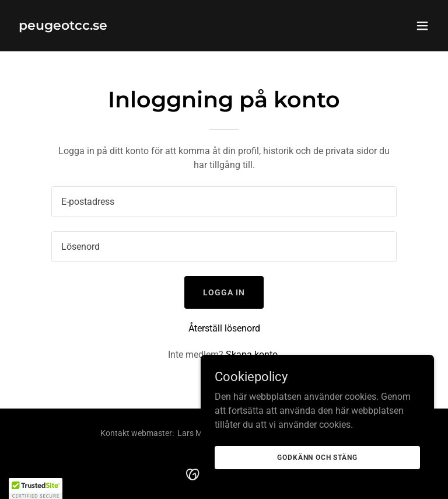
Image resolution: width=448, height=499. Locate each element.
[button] (422, 26)
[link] (63, 27)
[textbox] (224, 202)
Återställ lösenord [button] (224, 328)
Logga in (224, 292)
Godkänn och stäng (317, 457)
